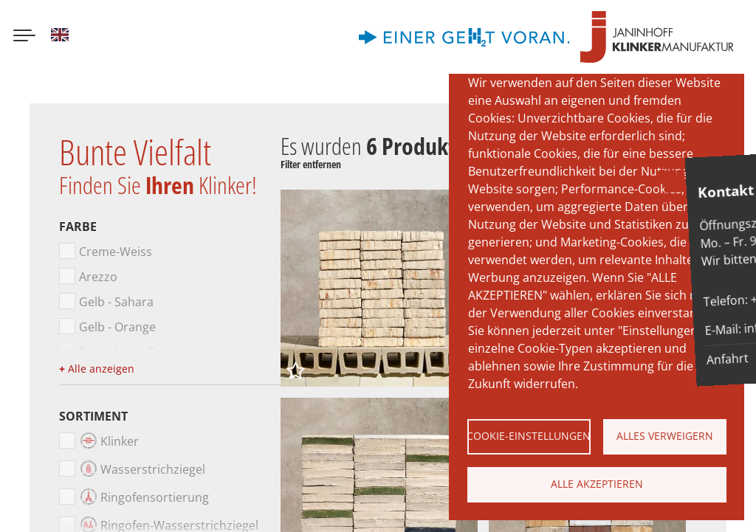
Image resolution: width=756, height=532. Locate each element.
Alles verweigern (665, 436)
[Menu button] (24, 37)
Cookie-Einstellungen (529, 436)
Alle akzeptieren (597, 484)
